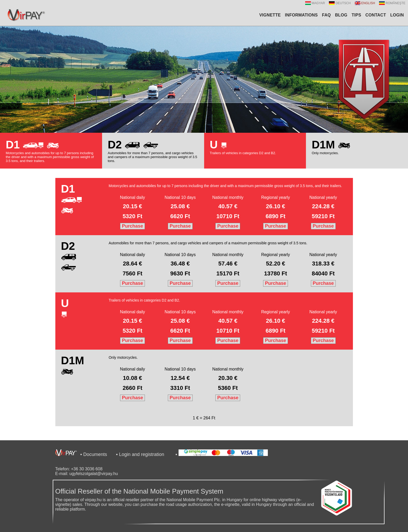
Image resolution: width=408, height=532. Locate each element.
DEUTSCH (340, 3)
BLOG (341, 15)
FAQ (326, 15)
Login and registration (142, 454)
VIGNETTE (270, 15)
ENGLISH (365, 3)
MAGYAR (315, 3)
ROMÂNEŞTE (392, 3)
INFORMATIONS (301, 15)
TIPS (356, 15)
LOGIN (397, 15)
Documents (95, 454)
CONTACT (376, 15)
